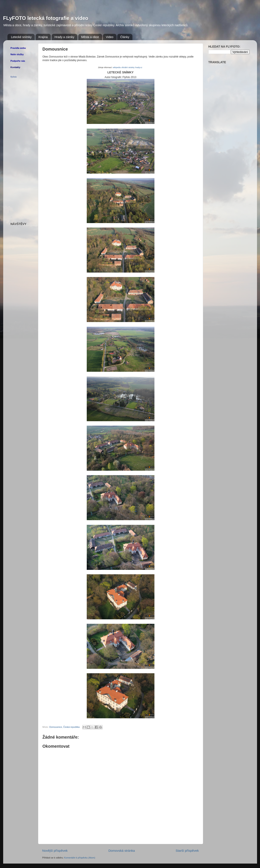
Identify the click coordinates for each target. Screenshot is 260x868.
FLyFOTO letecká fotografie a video (46, 18)
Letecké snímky (21, 37)
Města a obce (90, 37)
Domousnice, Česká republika (64, 727)
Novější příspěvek (55, 851)
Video (110, 37)
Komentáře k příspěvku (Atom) (80, 858)
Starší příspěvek (187, 851)
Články (125, 37)
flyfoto (14, 77)
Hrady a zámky (64, 37)
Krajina (43, 37)
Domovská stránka (122, 851)
